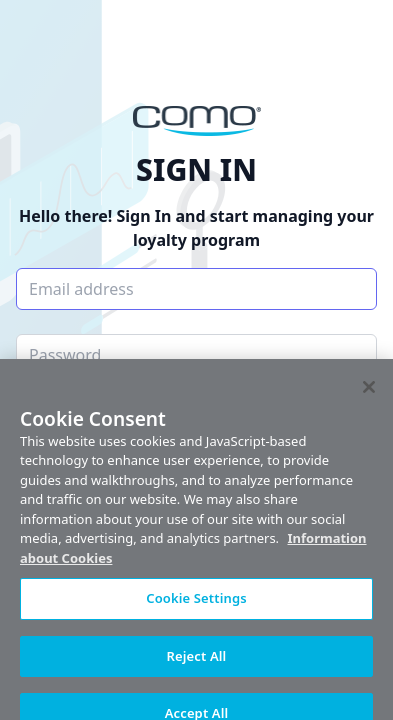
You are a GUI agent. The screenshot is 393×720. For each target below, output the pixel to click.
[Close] (369, 392)
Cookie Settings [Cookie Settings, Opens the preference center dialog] (196, 604)
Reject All (197, 661)
